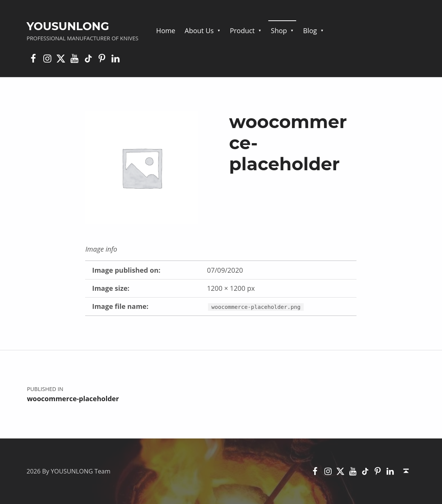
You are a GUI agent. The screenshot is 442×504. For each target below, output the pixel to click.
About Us (199, 31)
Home (166, 31)
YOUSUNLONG (68, 26)
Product (242, 31)
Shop (279, 31)
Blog (310, 31)
